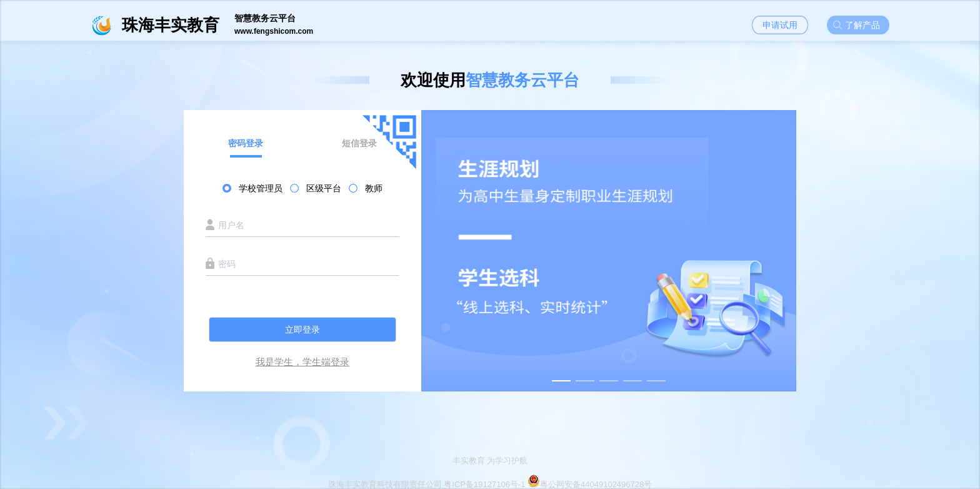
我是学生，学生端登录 (302, 362)
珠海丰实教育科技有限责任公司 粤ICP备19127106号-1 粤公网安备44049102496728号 (490, 484)
